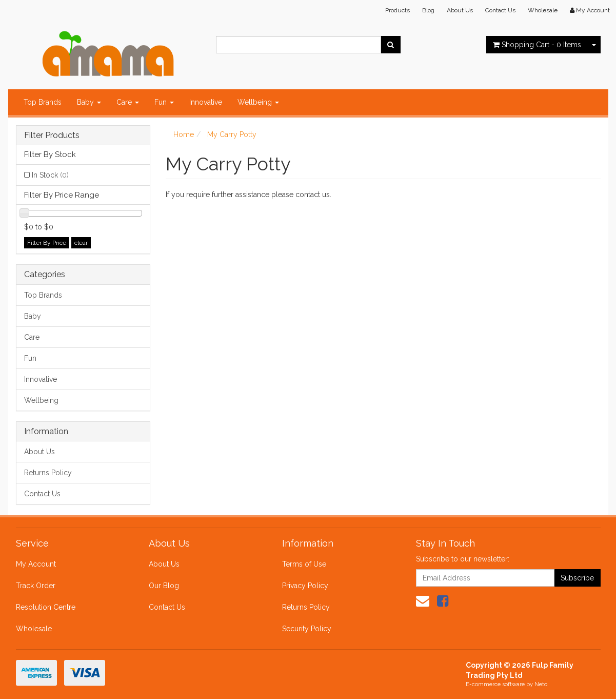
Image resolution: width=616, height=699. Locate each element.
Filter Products (52, 135)
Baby (89, 102)
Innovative (206, 102)
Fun (164, 102)
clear (81, 243)
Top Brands (43, 102)
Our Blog (164, 586)
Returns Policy (48, 473)
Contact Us (500, 10)
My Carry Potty (232, 134)
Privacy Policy (305, 586)
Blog (428, 10)
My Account (36, 564)
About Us (460, 10)
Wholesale (543, 10)
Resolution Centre (46, 607)
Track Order (36, 586)
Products (398, 10)
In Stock (50, 175)
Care (128, 102)
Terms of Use (304, 564)
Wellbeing (258, 102)
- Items (537, 45)
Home (184, 134)
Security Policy (307, 629)
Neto (541, 684)
